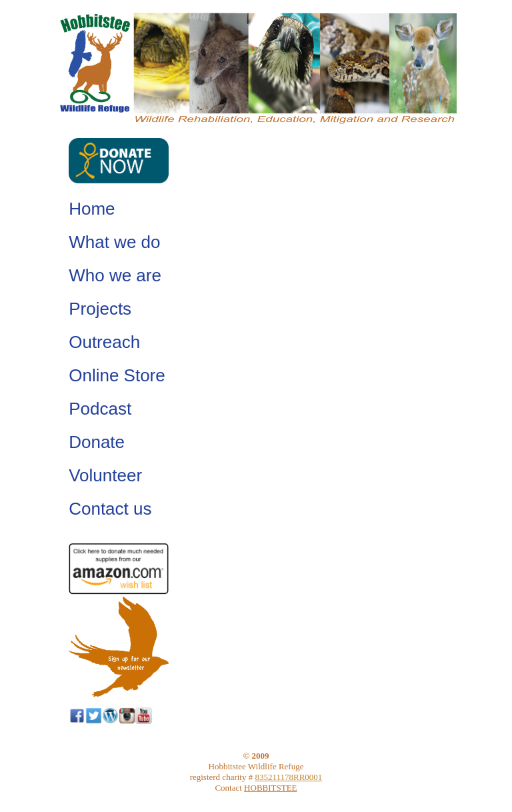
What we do (114, 242)
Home (92, 209)
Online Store (117, 375)
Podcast (100, 409)
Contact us (110, 509)
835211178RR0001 (288, 777)
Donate (97, 442)
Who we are (115, 275)
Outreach (104, 342)
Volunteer (105, 475)
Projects (100, 309)
